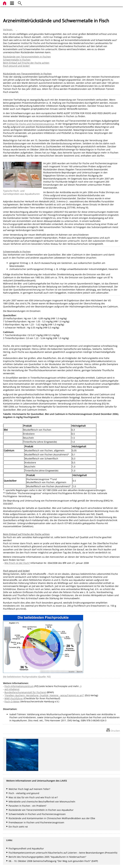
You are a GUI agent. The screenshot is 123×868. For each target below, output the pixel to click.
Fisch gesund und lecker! (16, 66)
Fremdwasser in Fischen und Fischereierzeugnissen (36, 822)
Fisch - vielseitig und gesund (24, 793)
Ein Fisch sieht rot (18, 827)
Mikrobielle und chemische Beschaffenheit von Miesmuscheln (42, 802)
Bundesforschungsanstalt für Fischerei (25, 692)
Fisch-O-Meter (12, 701)
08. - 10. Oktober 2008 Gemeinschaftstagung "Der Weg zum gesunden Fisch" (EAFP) (53, 861)
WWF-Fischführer (14, 698)
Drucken (115, 731)
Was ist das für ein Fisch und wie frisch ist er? (33, 797)
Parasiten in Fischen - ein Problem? (27, 806)
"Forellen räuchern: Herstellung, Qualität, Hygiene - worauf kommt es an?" (44, 695)
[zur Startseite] (5, 3)
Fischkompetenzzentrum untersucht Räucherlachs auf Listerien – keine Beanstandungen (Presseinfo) (63, 853)
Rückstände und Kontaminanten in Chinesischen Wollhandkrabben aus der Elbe (52, 818)
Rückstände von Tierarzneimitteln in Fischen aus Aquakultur (41, 810)
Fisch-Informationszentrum (19, 686)
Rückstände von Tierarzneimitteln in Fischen (27, 57)
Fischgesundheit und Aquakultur (26, 848)
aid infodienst (12, 689)
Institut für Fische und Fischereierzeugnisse (31, 124)
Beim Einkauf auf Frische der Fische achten (26, 63)
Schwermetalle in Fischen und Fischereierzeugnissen (37, 814)
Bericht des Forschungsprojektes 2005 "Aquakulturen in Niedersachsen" (47, 857)
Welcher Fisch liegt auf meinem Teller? (29, 789)
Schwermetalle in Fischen (17, 60)
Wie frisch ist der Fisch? (17, 563)
